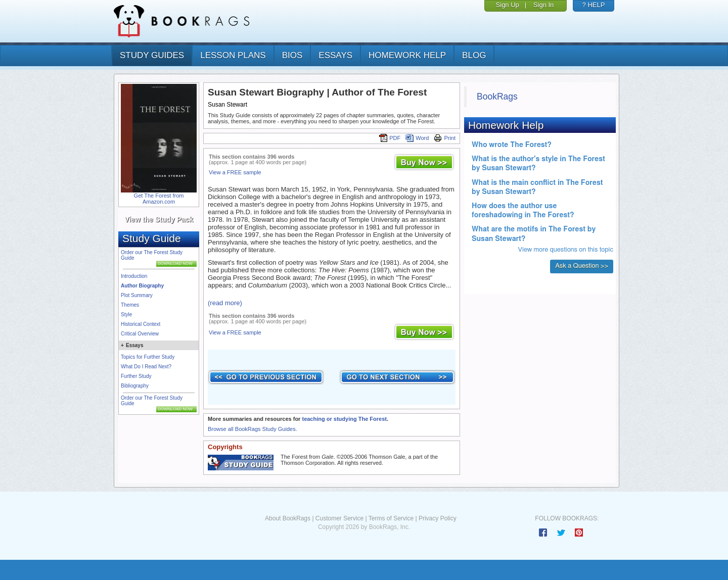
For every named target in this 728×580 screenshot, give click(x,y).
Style (126, 315)
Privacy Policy (438, 518)
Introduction (134, 276)
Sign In (543, 5)
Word (417, 138)
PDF (390, 138)
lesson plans (233, 55)
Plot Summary (137, 295)
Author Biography (142, 286)
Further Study (136, 376)
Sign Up (508, 5)
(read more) (225, 303)
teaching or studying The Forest (344, 419)
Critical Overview (140, 334)
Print (445, 138)
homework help (407, 55)
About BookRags (288, 518)
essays (335, 55)
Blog (474, 55)
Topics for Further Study (148, 357)
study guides (152, 55)
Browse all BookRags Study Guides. (253, 429)
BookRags (497, 96)
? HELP (594, 5)
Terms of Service (391, 518)
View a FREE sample (235, 172)
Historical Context (141, 324)
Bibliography (135, 386)
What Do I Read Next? (146, 367)
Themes (130, 305)
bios (292, 55)
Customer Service (339, 518)
